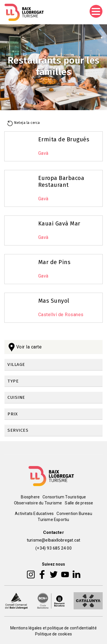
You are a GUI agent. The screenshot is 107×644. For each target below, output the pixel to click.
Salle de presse (79, 503)
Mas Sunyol (54, 301)
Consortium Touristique (64, 497)
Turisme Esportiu (53, 520)
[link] (53, 365)
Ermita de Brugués (64, 139)
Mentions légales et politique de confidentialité (53, 628)
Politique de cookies (53, 634)
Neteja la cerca (27, 123)
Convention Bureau (74, 514)
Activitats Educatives (34, 514)
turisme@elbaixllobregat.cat (53, 540)
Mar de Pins (54, 262)
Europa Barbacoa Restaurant (61, 181)
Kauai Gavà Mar (59, 223)
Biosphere (30, 497)
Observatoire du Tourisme (38, 503)
